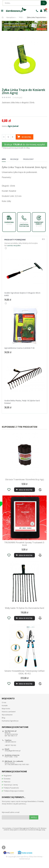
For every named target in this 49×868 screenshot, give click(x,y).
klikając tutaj (40, 834)
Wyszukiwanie (7, 719)
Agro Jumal (13, 126)
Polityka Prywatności (11, 792)
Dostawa (7, 783)
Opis (4, 159)
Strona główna (3, 17)
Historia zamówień (9, 716)
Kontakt (5, 710)
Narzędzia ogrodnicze (15, 17)
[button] (45, 38)
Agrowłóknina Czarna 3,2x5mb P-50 (19, 348)
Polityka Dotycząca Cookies (14, 795)
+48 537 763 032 (10, 750)
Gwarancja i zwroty (11, 789)
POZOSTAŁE (24, 17)
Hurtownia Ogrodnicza (10, 725)
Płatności (7, 786)
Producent (28, 159)
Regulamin (8, 780)
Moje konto (6, 713)
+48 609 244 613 (10, 746)
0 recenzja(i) (17, 97)
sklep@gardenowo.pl (13, 755)
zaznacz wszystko (14, 245)
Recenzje (14, 159)
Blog (3, 722)
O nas (4, 707)
